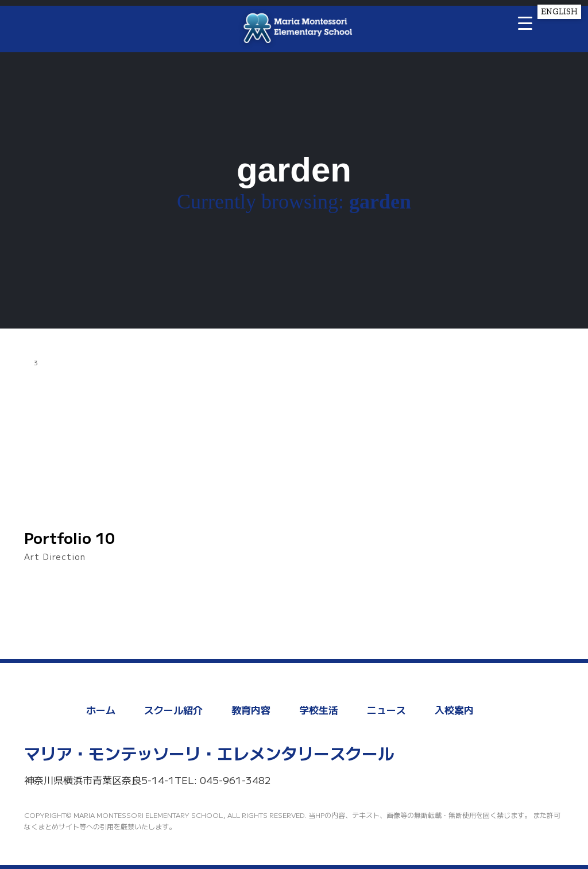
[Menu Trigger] (525, 23)
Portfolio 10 (69, 538)
